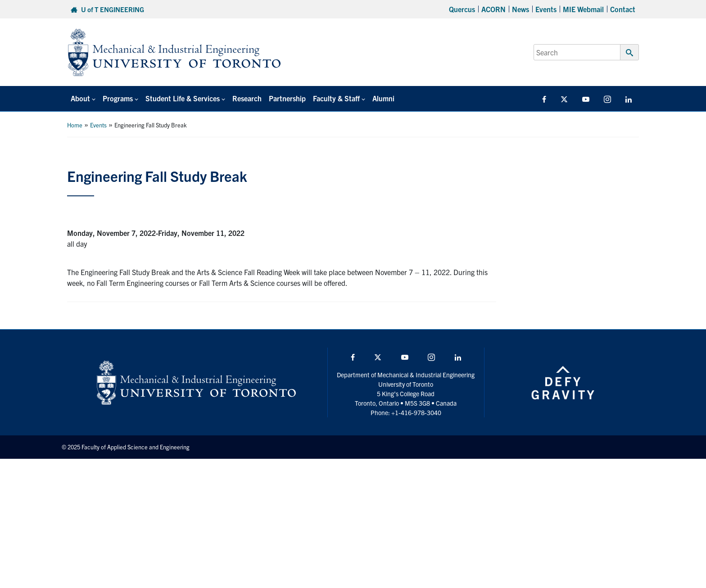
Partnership (287, 98)
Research (247, 98)
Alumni (383, 98)
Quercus (462, 9)
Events (546, 9)
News (520, 9)
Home (75, 125)
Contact (623, 9)
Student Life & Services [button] (183, 98)
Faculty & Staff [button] (336, 98)
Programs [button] (118, 98)
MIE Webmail (583, 9)
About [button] (80, 98)
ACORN (493, 9)
